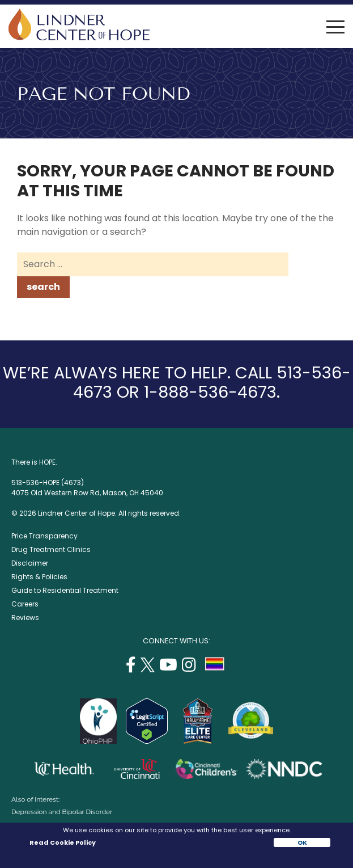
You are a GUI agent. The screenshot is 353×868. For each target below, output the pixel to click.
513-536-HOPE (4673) (48, 483)
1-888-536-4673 (210, 392)
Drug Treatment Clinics (51, 549)
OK (302, 842)
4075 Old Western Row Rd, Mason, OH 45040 (87, 493)
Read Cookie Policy (62, 842)
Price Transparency (44, 536)
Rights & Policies (39, 577)
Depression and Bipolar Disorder (62, 812)
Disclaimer (30, 563)
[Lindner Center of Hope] (79, 37)
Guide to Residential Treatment (65, 590)
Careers (25, 604)
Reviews (25, 618)
